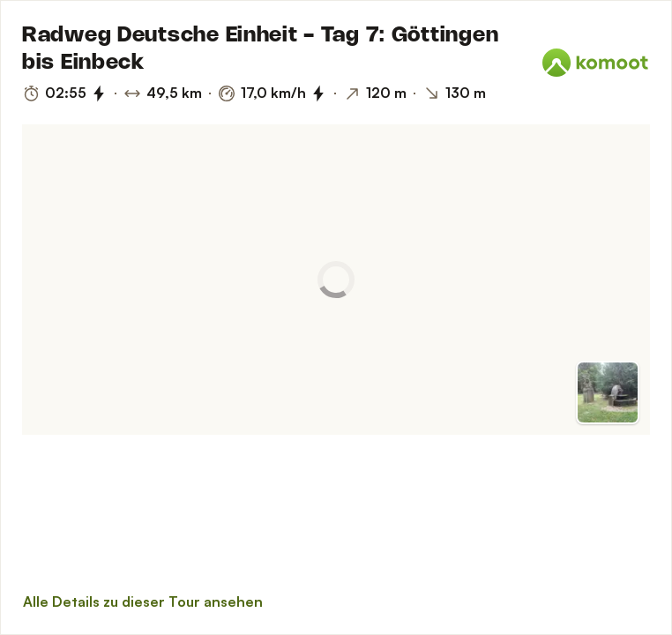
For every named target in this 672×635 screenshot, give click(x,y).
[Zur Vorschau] (608, 392)
